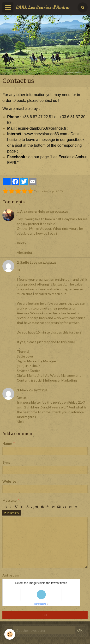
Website (9, 481)
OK (45, 615)
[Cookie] (10, 634)
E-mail (7, 462)
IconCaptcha (40, 604)
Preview (11, 513)
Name (7, 443)
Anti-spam (11, 575)
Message (9, 500)
